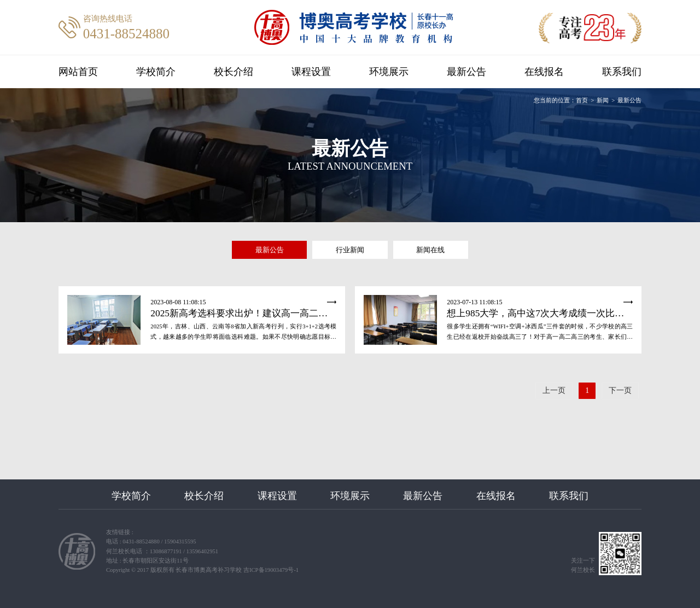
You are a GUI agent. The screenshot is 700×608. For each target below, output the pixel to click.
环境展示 (388, 72)
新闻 (603, 100)
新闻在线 (430, 250)
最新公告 (464, 72)
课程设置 (312, 72)
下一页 (620, 390)
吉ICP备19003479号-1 (271, 570)
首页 (582, 100)
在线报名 (540, 72)
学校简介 (160, 72)
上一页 (554, 390)
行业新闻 (350, 250)
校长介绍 (236, 72)
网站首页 (84, 72)
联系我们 (616, 72)
